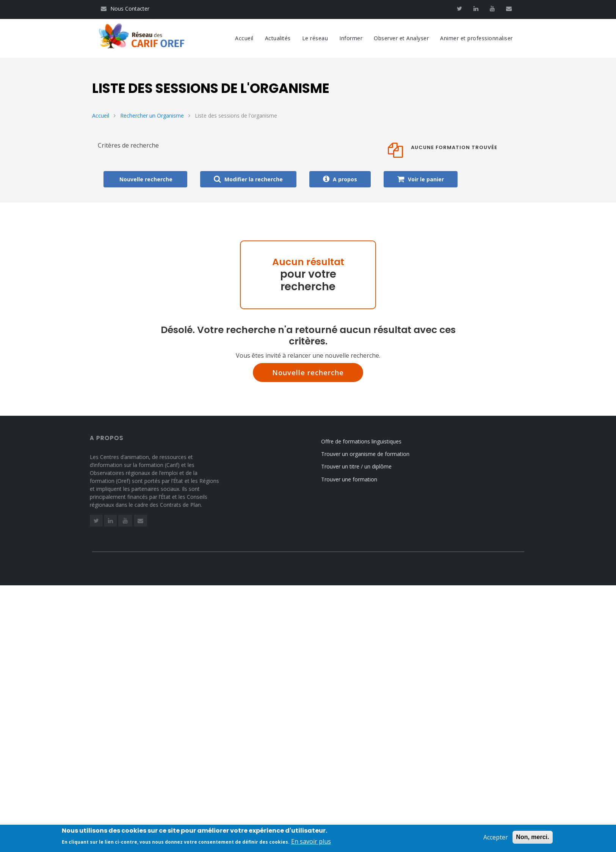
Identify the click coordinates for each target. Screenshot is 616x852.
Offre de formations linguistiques (366, 441)
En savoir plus (311, 843)
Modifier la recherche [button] (248, 179)
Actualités (278, 38)
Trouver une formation (354, 479)
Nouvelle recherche (308, 373)
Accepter (496, 839)
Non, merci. (532, 839)
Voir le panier (421, 179)
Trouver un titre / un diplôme (361, 466)
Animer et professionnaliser (476, 38)
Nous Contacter (125, 9)
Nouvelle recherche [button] (145, 179)
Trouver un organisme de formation (370, 454)
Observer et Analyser (401, 38)
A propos (340, 179)
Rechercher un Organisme (152, 116)
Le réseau (315, 38)
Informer (351, 38)
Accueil (244, 38)
